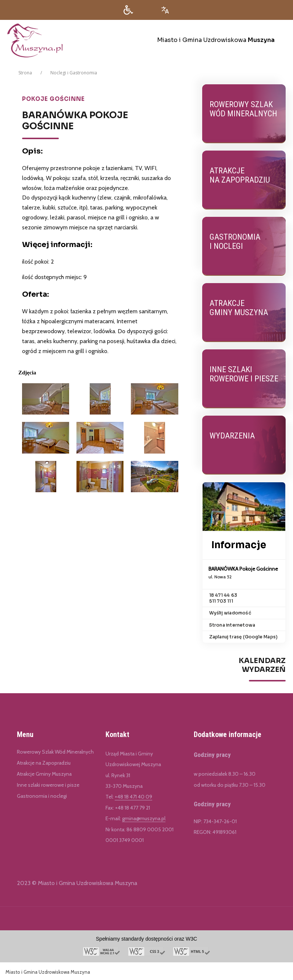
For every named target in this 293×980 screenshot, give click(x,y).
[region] (244, 693)
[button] (128, 10)
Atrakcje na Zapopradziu (44, 763)
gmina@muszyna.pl (144, 818)
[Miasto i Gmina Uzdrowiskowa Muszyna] (150, 40)
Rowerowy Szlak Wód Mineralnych (55, 752)
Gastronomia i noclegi (42, 796)
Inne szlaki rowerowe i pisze (48, 785)
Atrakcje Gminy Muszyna (44, 774)
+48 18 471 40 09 (133, 797)
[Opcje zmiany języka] (165, 10)
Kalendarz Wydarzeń (262, 665)
